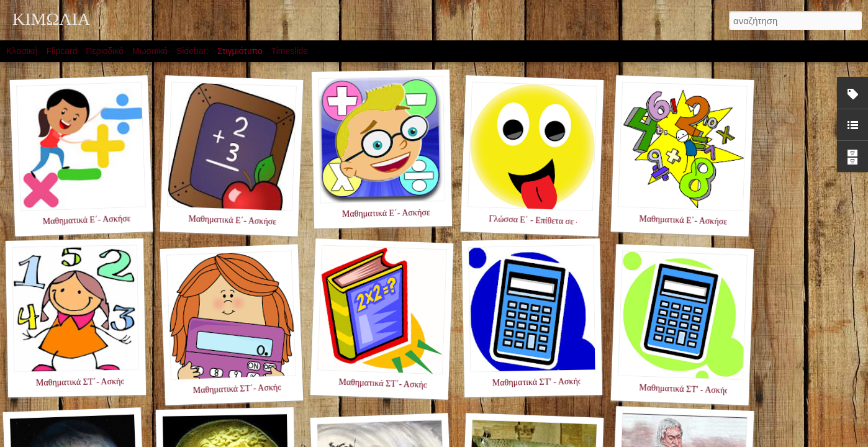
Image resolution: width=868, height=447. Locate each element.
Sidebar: (192, 51)
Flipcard (62, 51)
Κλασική (22, 51)
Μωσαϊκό (150, 51)
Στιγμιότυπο (240, 51)
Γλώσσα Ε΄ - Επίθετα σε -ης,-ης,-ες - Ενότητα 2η (574, 222)
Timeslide (290, 51)
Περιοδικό (105, 51)
